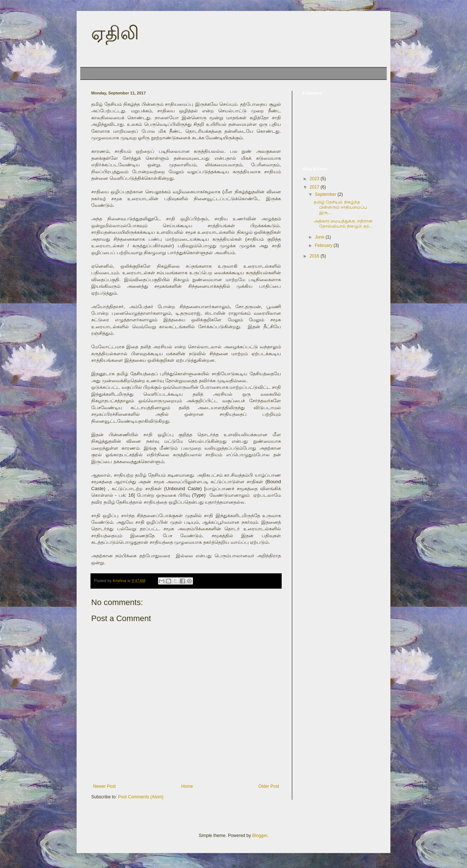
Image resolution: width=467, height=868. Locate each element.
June (320, 237)
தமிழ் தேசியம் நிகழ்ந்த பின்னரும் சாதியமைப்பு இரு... (340, 207)
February (324, 245)
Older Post (269, 786)
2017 (315, 187)
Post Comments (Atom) (141, 797)
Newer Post (104, 786)
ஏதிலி (115, 33)
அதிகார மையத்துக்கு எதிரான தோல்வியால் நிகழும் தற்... (343, 224)
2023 (315, 179)
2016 (315, 256)
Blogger (260, 836)
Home (92, 73)
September (326, 194)
